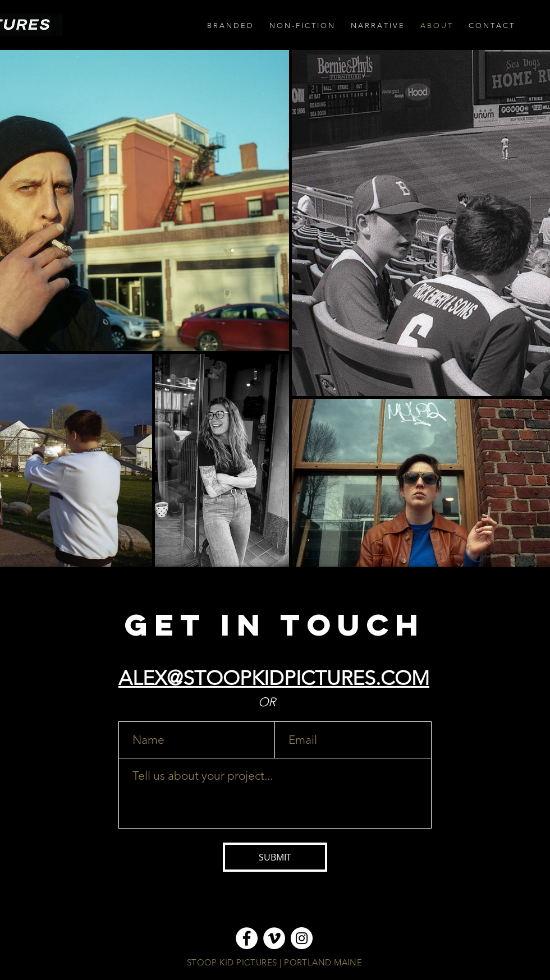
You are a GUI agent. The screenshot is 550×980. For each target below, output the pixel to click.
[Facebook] (247, 938)
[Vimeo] (274, 938)
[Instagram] (302, 938)
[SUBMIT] (275, 857)
